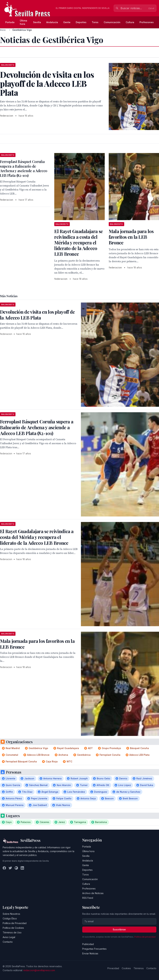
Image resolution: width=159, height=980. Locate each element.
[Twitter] (10, 868)
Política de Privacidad (15, 923)
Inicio (3, 30)
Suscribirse (119, 929)
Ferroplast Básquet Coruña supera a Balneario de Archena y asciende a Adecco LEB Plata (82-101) (24, 168)
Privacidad (113, 968)
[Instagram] (16, 868)
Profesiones (147, 22)
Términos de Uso (12, 932)
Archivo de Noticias (93, 893)
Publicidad (88, 944)
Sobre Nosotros (11, 914)
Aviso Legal (9, 937)
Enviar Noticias (90, 953)
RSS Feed (88, 898)
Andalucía (52, 22)
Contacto (8, 942)
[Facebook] (4, 868)
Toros (95, 22)
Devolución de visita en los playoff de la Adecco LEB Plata (37, 315)
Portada (10, 22)
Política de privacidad (145, 937)
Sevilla (37, 22)
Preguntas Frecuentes (94, 949)
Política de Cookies (13, 928)
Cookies (126, 968)
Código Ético (10, 918)
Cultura (130, 22)
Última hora (23, 22)
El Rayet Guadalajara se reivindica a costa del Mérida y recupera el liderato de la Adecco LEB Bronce (79, 243)
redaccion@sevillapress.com (39, 970)
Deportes (81, 22)
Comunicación (112, 22)
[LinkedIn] (22, 868)
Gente (67, 22)
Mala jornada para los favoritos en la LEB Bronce (131, 237)
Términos (139, 968)
